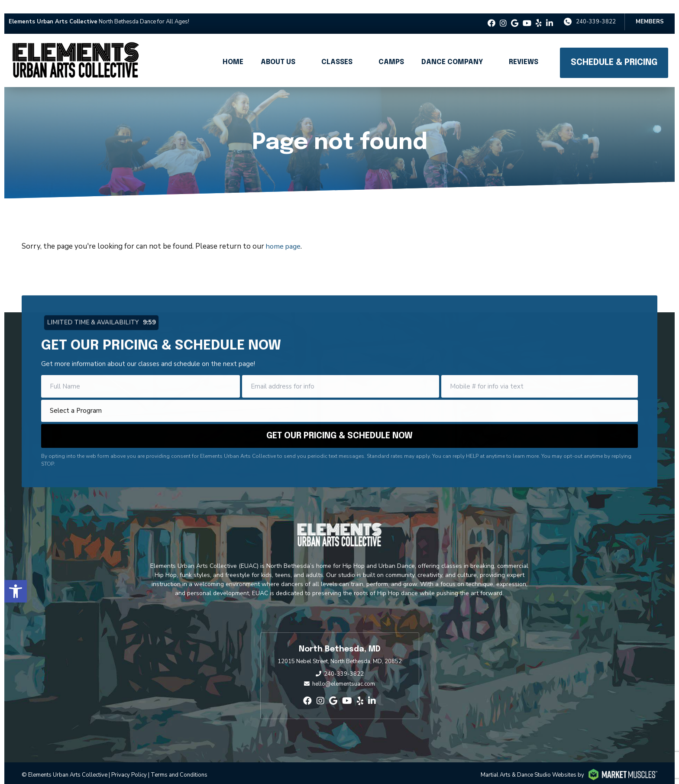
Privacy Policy (129, 766)
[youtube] (527, 15)
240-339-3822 (596, 13)
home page (284, 237)
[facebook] (491, 15)
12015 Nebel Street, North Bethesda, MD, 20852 (340, 652)
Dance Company (452, 53)
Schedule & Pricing (614, 53)
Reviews (524, 53)
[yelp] (539, 15)
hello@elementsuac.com (344, 675)
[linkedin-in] (550, 15)
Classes (337, 53)
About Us (278, 53)
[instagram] (503, 15)
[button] (16, 574)
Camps (391, 53)
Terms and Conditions (179, 766)
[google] (515, 15)
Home (233, 53)
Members (650, 13)
